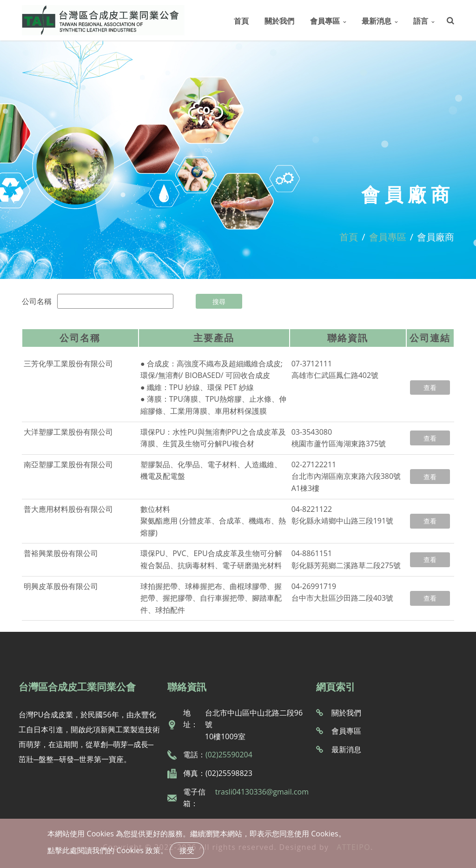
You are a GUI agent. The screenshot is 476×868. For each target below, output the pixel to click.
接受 (187, 850)
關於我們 (279, 21)
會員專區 (325, 21)
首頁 (241, 21)
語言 (421, 21)
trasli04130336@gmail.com (262, 792)
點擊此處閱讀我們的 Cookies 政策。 (108, 850)
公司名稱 (37, 301)
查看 (430, 388)
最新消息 (377, 21)
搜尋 (219, 301)
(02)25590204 (229, 755)
